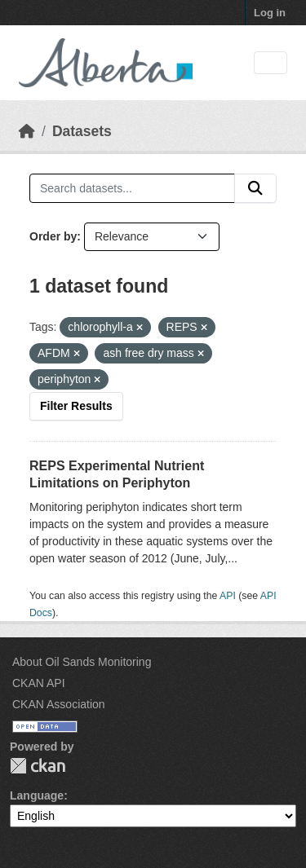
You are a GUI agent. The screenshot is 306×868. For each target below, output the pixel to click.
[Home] (27, 131)
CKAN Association (59, 704)
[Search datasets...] (132, 188)
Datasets (82, 131)
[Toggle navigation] (271, 63)
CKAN (38, 766)
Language (37, 795)
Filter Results (76, 406)
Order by (53, 236)
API (228, 596)
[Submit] (255, 188)
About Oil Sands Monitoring (82, 662)
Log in (270, 13)
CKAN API (39, 683)
